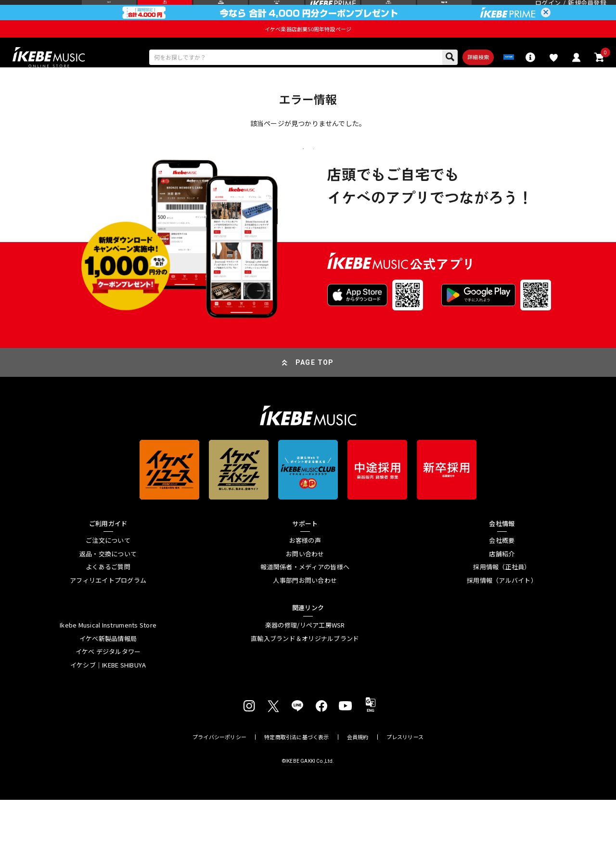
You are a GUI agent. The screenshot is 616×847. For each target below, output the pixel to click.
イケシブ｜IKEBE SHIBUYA (108, 712)
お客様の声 (305, 588)
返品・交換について (108, 601)
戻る (238, 185)
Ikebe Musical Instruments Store (108, 672)
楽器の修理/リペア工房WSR (305, 672)
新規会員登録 (587, 12)
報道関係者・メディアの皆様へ (305, 615)
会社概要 (502, 588)
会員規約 (358, 784)
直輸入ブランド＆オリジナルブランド (305, 686)
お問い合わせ (305, 601)
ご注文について (108, 588)
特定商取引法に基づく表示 (297, 784)
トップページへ (378, 184)
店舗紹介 (502, 601)
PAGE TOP (315, 410)
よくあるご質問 (108, 615)
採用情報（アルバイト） (502, 628)
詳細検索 (436, 78)
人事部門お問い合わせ (305, 628)
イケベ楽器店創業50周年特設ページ (308, 47)
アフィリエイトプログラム (108, 628)
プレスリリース (405, 784)
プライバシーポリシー (219, 784)
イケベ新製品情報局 (108, 686)
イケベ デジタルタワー (108, 699)
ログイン (548, 12)
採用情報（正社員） (502, 615)
